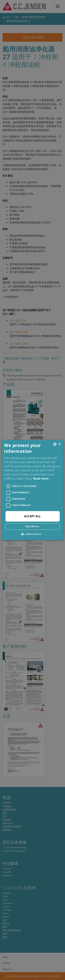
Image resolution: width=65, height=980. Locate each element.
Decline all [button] (32, 526)
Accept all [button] (32, 516)
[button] (32, 534)
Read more (41, 479)
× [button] (60, 444)
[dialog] (32, 490)
